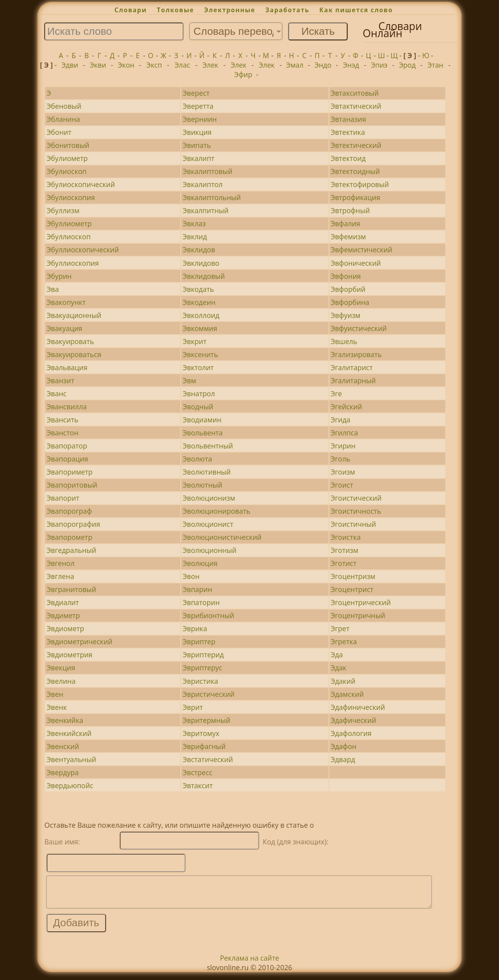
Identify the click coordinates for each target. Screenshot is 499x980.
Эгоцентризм (353, 576)
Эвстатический (208, 759)
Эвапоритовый (72, 485)
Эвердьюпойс (70, 785)
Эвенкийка (65, 720)
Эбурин (59, 276)
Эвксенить (200, 354)
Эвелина (61, 681)
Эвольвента (203, 433)
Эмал (295, 65)
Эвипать (197, 145)
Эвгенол (60, 563)
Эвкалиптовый (208, 171)
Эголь (340, 459)
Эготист (343, 563)
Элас (182, 65)
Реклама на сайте (249, 964)
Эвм (189, 380)
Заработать (287, 10)
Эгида (340, 420)
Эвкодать (198, 289)
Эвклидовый (204, 276)
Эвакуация (65, 328)
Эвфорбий (348, 289)
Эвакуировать (70, 341)
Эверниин (200, 119)
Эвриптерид (203, 655)
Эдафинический (358, 707)
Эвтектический (356, 145)
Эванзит (60, 380)
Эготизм (344, 550)
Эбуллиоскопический (83, 250)
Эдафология (351, 733)
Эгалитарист (352, 367)
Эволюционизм (209, 498)
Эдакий (343, 681)
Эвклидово (201, 263)
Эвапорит (63, 498)
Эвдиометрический (80, 641)
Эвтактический (356, 106)
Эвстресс (198, 772)
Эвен (55, 694)
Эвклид (195, 236)
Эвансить (62, 420)
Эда (337, 655)
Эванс (57, 394)
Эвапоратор (67, 446)
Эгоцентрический (361, 602)
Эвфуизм (345, 315)
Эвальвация (67, 367)
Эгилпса (344, 433)
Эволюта (198, 459)
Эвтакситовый (355, 93)
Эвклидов (199, 250)
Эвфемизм (348, 236)
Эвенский (63, 746)
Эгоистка (346, 537)
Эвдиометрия (70, 655)
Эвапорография (73, 524)
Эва (53, 289)
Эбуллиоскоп (69, 236)
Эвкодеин (199, 302)
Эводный (198, 407)
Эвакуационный (74, 315)
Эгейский (346, 407)
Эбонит (59, 132)
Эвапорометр (70, 537)
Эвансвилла (67, 407)
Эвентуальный (71, 759)
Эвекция (61, 668)
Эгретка (344, 641)
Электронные (230, 10)
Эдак (338, 668)
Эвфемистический (361, 250)
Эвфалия (345, 223)
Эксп (154, 65)
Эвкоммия (200, 328)
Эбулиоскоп (67, 171)
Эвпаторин (201, 602)
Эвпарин (198, 589)
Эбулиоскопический (81, 184)
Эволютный (203, 485)
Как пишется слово (356, 10)
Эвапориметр (70, 472)
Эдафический (353, 720)
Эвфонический (356, 263)
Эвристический (209, 694)
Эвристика (200, 681)
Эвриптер (199, 641)
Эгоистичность (356, 511)
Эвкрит (195, 341)
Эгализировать (356, 354)
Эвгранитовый (71, 589)
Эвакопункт (66, 302)
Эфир (243, 74)
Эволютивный (207, 472)
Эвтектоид (348, 158)
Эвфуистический (359, 328)
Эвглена (60, 576)
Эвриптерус (202, 668)
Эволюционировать (216, 511)
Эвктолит (198, 367)
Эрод (407, 65)
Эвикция (197, 132)
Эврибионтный (209, 615)
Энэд (351, 65)
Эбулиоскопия (71, 197)
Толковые (176, 10)
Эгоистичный (353, 524)
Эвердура (63, 772)
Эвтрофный (350, 210)
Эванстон (63, 433)
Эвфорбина (350, 302)
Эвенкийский (69, 733)
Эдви (70, 65)
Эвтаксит (198, 785)
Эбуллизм (63, 210)
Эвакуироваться (74, 354)
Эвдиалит (63, 602)
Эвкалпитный (206, 210)
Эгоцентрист (352, 589)
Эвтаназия (348, 119)
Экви (98, 65)
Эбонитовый (68, 145)
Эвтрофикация (355, 197)
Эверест (196, 93)
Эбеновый (64, 106)
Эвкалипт (199, 158)
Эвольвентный (208, 446)
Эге (336, 394)
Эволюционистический (222, 537)
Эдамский (347, 694)
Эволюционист (208, 524)
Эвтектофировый (360, 184)
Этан (435, 65)
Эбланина (63, 119)
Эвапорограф (69, 511)
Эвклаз (194, 223)
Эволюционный (210, 550)
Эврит (193, 707)
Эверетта (198, 106)
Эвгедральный (72, 550)
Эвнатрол (199, 394)
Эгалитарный (353, 380)
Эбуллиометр (69, 223)
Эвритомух (201, 733)
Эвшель (344, 341)
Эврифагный (204, 746)
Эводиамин (202, 420)
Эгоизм (343, 472)
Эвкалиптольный (212, 197)
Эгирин (343, 446)
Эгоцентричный (358, 615)
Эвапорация (67, 459)
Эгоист (342, 485)
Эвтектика (348, 132)
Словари (130, 10)
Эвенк (57, 707)
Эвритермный (207, 720)
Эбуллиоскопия (73, 263)
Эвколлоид (201, 315)
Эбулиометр (67, 158)
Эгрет (340, 628)
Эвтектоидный (355, 171)
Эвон (191, 576)
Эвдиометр (65, 628)
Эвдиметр (63, 615)
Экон (126, 65)
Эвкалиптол (203, 184)
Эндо (323, 65)
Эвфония (346, 276)
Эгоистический (356, 498)
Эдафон (343, 746)
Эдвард (343, 759)
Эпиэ (379, 65)
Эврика (195, 628)
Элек (210, 65)
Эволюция (200, 563)
